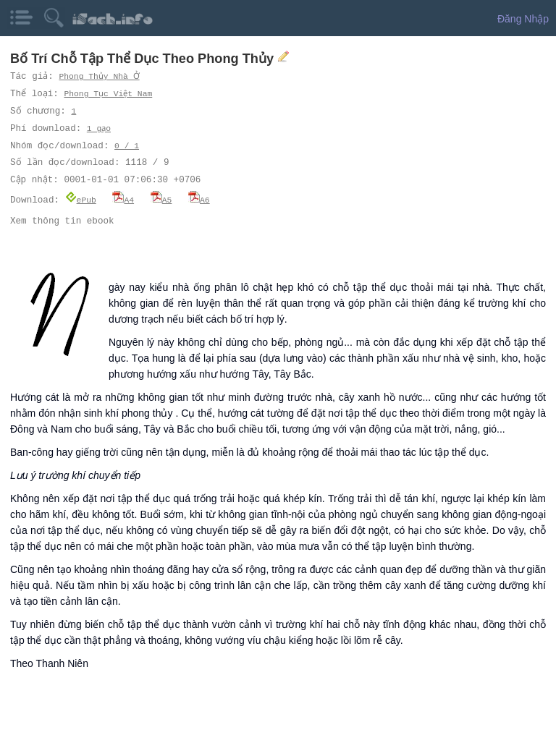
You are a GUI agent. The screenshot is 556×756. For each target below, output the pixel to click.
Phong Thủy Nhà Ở (99, 76)
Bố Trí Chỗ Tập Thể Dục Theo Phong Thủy (144, 59)
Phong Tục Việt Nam (109, 94)
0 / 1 (127, 146)
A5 (161, 199)
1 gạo (99, 128)
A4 (123, 199)
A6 (199, 199)
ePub (81, 199)
